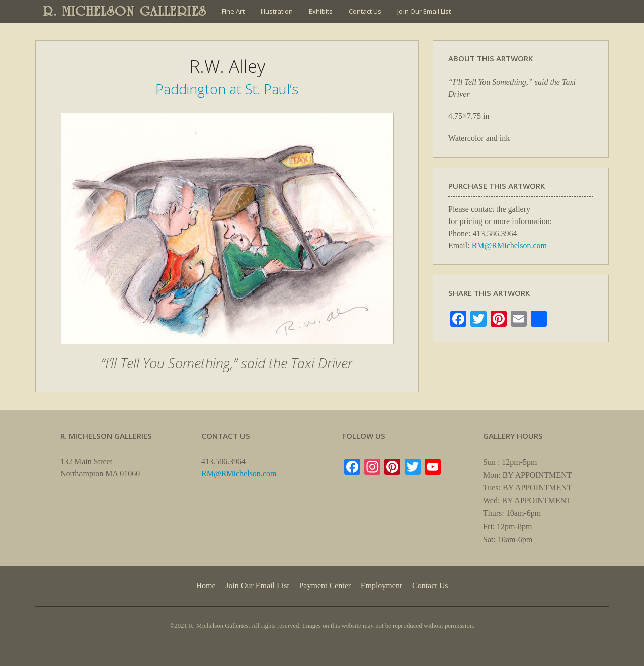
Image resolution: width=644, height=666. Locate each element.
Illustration (277, 11)
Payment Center (325, 586)
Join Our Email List (424, 11)
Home (206, 586)
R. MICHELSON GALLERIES (125, 11)
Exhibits (321, 11)
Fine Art (233, 11)
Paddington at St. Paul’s (227, 89)
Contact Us (365, 11)
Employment (382, 586)
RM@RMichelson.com (509, 245)
